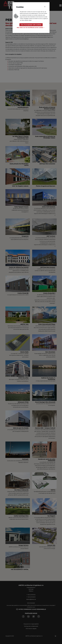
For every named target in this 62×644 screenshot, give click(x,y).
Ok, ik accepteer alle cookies (31, 25)
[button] (31, 28)
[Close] (45, 7)
